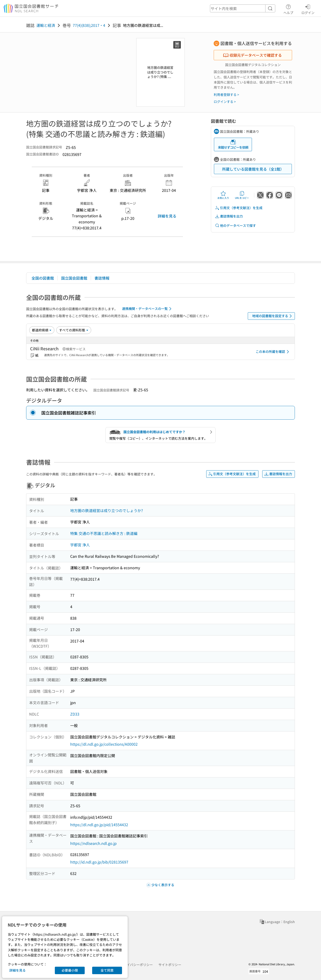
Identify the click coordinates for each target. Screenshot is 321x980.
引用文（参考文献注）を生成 (239, 208)
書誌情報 (102, 278)
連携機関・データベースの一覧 (148, 309)
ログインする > (225, 102)
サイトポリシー (170, 965)
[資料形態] (74, 330)
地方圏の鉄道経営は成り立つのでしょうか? (107, 510)
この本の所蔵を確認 (273, 352)
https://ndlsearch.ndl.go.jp (93, 843)
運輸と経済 (46, 25)
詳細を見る (167, 216)
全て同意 (107, 970)
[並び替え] (42, 330)
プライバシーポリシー (136, 965)
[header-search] (243, 8)
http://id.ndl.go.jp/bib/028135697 (99, 862)
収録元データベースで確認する (252, 55)
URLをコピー (242, 195)
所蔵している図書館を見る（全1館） (253, 169)
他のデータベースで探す (235, 226)
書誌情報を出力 (229, 216)
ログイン (308, 9)
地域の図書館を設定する (273, 316)
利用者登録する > (226, 95)
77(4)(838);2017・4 (89, 25)
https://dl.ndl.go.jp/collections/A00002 (104, 744)
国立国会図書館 (74, 278)
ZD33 (75, 714)
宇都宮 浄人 (80, 545)
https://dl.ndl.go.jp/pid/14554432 (99, 825)
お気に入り (223, 195)
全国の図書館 (43, 278)
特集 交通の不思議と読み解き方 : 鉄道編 (104, 533)
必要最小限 (70, 970)
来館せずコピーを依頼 (233, 144)
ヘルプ (288, 9)
